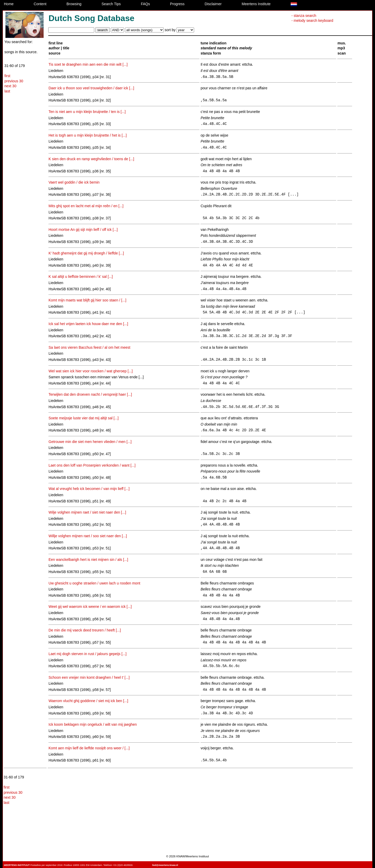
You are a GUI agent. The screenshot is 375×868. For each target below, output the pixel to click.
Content (40, 4)
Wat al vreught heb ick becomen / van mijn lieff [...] (89, 489)
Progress (177, 4)
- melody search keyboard (312, 21)
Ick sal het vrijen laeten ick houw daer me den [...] (88, 324)
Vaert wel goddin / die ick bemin (74, 182)
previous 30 (14, 81)
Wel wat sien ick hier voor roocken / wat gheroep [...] (91, 371)
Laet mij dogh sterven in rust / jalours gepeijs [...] (87, 654)
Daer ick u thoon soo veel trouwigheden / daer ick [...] (91, 88)
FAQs (145, 4)
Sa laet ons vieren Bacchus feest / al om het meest (89, 347)
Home (9, 4)
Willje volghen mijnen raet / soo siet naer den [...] (88, 536)
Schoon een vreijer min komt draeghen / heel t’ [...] (89, 677)
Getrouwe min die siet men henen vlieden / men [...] (90, 442)
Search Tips (111, 4)
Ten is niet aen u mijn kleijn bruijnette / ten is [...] (87, 112)
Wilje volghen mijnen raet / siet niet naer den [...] (87, 512)
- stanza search (304, 16)
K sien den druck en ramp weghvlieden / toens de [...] (91, 159)
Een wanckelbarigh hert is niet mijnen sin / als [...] (88, 560)
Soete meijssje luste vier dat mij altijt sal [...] (84, 418)
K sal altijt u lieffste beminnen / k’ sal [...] (81, 277)
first (7, 76)
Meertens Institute (256, 4)
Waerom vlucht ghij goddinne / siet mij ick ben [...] (88, 701)
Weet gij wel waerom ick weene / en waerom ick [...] (90, 607)
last (7, 91)
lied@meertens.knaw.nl (165, 865)
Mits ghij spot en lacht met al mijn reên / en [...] (86, 206)
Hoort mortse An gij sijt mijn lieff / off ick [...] (83, 230)
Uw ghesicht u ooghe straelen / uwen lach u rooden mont (94, 583)
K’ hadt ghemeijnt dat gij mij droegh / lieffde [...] (86, 253)
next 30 (10, 86)
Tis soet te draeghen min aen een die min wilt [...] (88, 64)
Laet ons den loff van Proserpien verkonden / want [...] (92, 465)
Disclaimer (213, 4)
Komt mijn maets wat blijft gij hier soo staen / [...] (87, 300)
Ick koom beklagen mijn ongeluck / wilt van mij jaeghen (93, 724)
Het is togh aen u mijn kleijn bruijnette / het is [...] (88, 135)
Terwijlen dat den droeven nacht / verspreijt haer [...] (90, 394)
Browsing (74, 4)
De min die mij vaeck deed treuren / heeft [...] (85, 630)
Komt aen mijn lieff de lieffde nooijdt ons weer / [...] (89, 748)
